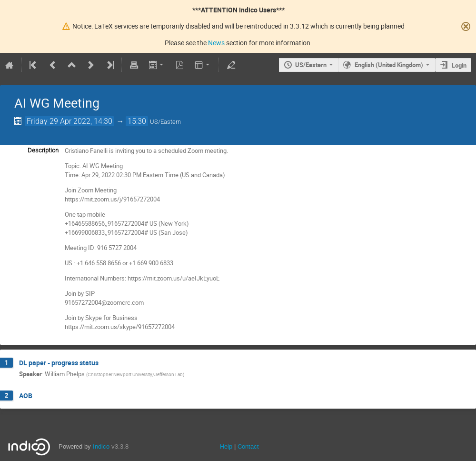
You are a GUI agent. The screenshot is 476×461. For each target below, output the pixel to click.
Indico (101, 446)
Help (226, 446)
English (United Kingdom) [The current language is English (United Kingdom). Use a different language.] (389, 65)
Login (459, 65)
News (216, 43)
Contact (248, 446)
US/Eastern (311, 65)
